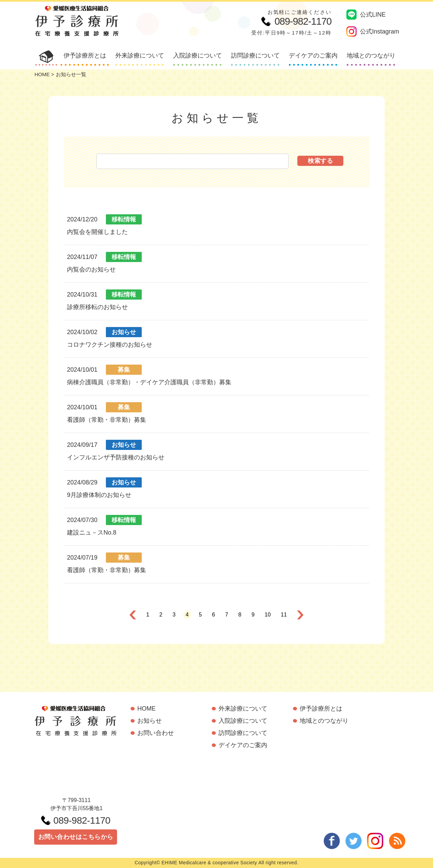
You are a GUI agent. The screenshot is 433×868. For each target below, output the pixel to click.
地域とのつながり (371, 56)
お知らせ (150, 721)
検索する (320, 161)
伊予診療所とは (85, 56)
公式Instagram (373, 31)
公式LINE (366, 15)
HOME (42, 74)
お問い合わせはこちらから (76, 837)
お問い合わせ (156, 733)
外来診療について (140, 56)
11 (284, 615)
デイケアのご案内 (313, 56)
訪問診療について (255, 56)
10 (268, 615)
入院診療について (198, 56)
